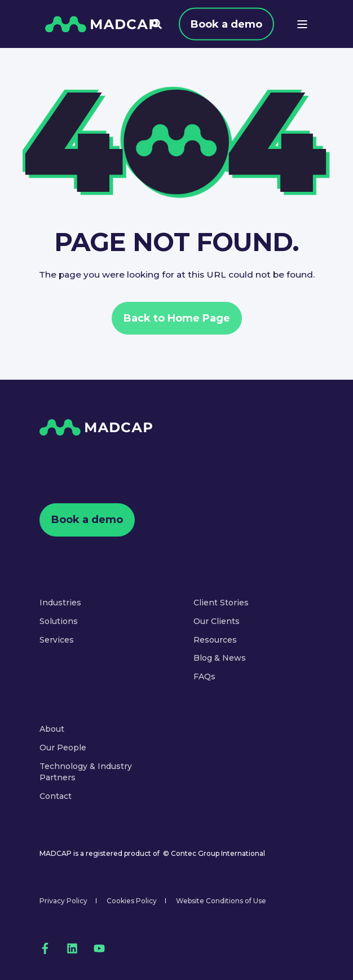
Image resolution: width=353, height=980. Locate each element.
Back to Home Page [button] (177, 318)
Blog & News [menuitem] (220, 658)
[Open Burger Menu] (302, 24)
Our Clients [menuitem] (217, 621)
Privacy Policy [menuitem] (63, 901)
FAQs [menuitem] (204, 676)
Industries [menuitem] (60, 603)
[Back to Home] (102, 24)
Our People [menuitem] (63, 748)
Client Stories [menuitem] (221, 603)
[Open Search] (157, 23)
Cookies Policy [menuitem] (132, 901)
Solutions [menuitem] (59, 621)
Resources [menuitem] (215, 640)
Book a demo (226, 24)
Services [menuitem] (57, 640)
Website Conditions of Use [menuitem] (221, 901)
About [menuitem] (52, 729)
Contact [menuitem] (56, 796)
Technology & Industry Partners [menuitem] (86, 772)
